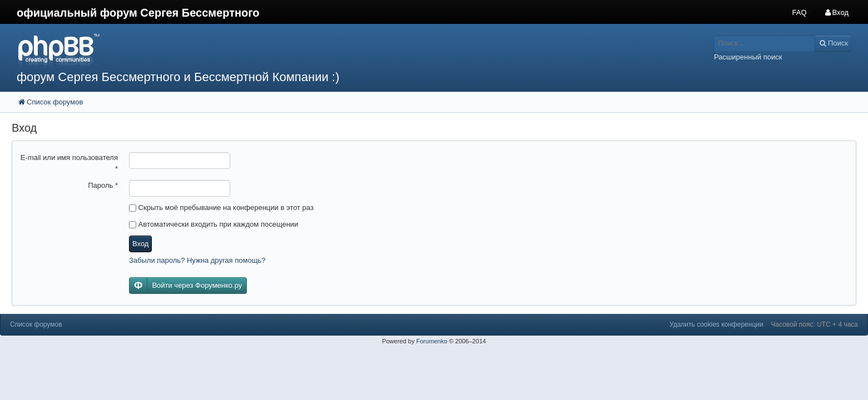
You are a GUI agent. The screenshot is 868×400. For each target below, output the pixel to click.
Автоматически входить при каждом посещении (214, 224)
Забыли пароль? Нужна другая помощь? (197, 260)
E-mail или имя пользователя (69, 163)
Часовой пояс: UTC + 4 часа (814, 324)
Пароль (103, 185)
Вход (140, 244)
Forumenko (431, 341)
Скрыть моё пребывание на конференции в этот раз (221, 207)
